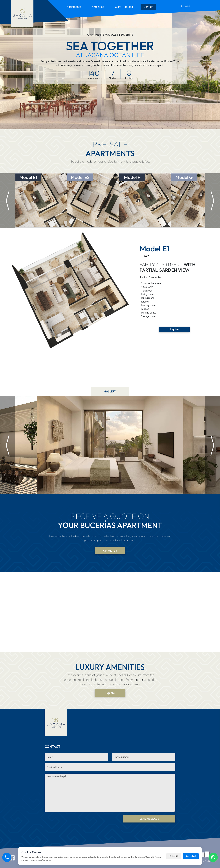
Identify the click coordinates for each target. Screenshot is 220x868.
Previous (9, 308)
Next (211, 308)
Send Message (149, 819)
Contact (148, 7)
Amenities (98, 7)
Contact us (110, 551)
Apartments (74, 7)
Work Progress (124, 7)
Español (185, 6)
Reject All (174, 856)
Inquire (174, 329)
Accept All (191, 856)
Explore (110, 693)
